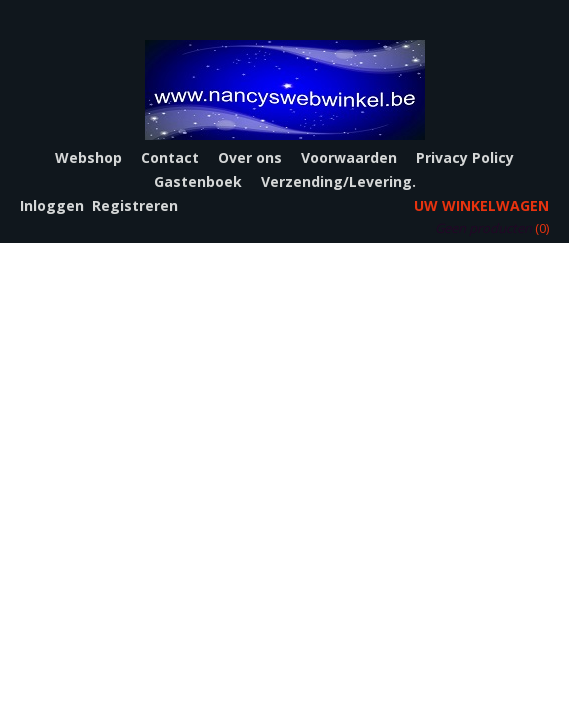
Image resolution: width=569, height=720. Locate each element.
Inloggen (52, 205)
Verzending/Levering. (338, 181)
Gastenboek (198, 181)
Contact (170, 157)
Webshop (88, 157)
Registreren (135, 205)
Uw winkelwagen (481, 205)
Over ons (250, 157)
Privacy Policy (465, 157)
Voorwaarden (349, 157)
